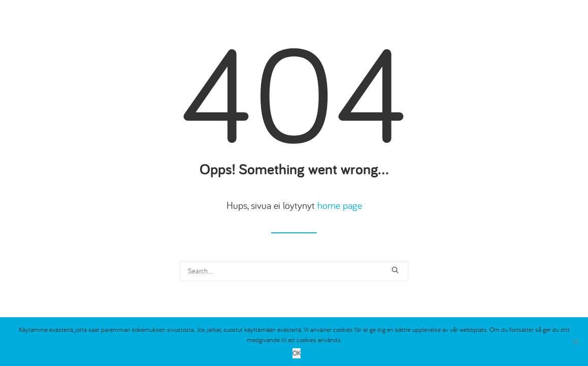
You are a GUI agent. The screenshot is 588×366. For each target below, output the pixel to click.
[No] (575, 342)
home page (340, 205)
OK (297, 353)
